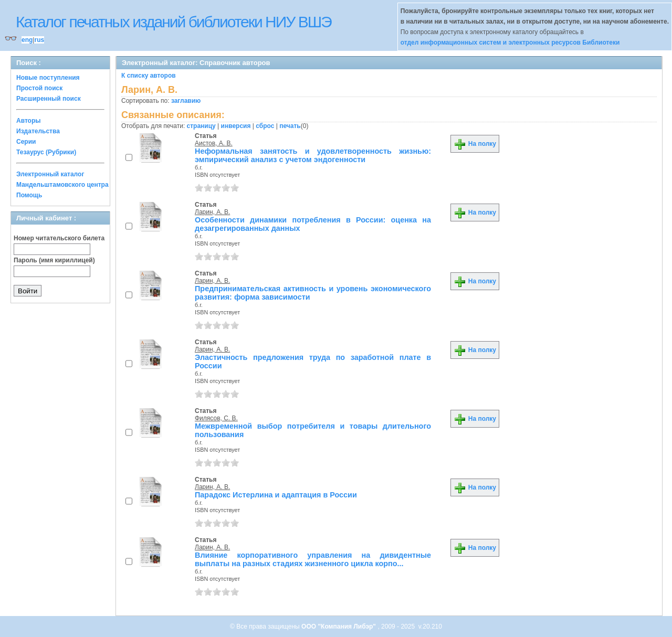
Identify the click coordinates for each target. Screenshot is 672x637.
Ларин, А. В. (212, 212)
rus (39, 40)
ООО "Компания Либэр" (339, 627)
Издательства (38, 131)
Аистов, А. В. (214, 143)
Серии (26, 142)
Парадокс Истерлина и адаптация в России (276, 495)
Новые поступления (48, 78)
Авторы (29, 121)
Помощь (29, 195)
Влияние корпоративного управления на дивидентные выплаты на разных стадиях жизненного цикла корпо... (313, 559)
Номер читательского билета (59, 238)
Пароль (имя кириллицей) (54, 260)
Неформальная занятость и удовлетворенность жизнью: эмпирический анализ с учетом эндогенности (313, 155)
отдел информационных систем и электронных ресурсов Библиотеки (510, 43)
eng (27, 40)
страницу (201, 126)
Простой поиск (39, 88)
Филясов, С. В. (216, 418)
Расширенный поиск (49, 99)
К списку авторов (149, 76)
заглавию (186, 101)
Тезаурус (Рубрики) (46, 152)
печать (290, 126)
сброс (265, 126)
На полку (475, 144)
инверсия (236, 126)
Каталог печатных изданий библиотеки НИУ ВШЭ (174, 22)
